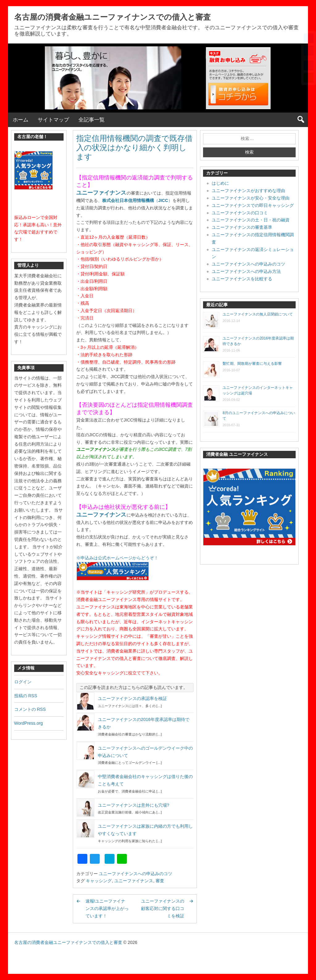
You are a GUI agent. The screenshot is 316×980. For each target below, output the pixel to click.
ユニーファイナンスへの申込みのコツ (135, 874)
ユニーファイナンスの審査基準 (242, 227)
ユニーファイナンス (101, 193)
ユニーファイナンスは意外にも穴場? (134, 805)
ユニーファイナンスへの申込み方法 (246, 271)
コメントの (30, 709)
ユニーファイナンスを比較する (242, 279)
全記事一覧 (91, 120)
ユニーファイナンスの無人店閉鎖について (258, 314)
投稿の (26, 696)
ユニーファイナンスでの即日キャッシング (253, 205)
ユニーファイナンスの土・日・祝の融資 (251, 220)
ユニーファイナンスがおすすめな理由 (248, 191)
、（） (135, 200)
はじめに (220, 183)
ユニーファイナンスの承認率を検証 (132, 698)
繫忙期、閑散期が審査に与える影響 (252, 364)
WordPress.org (29, 723)
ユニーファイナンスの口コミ (240, 213)
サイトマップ (53, 120)
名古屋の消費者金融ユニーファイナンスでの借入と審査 (112, 17)
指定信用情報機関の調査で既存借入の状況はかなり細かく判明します (134, 147)
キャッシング (99, 881)
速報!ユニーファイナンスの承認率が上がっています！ (107, 908)
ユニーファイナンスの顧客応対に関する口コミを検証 (163, 908)
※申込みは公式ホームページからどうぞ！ (117, 558)
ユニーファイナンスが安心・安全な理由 (251, 198)
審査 (160, 881)
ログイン (23, 682)
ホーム (21, 120)
